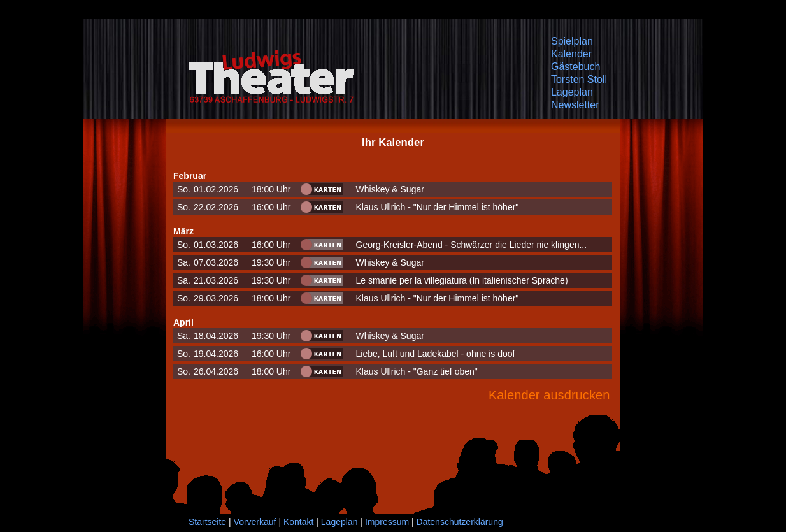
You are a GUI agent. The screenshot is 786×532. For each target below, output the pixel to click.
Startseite (207, 522)
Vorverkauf (255, 522)
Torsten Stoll (579, 79)
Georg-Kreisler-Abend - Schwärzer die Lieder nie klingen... (472, 245)
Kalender (571, 54)
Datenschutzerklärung (460, 522)
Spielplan (572, 41)
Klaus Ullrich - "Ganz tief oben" (417, 371)
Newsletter (575, 105)
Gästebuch (575, 67)
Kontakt (298, 522)
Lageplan (572, 92)
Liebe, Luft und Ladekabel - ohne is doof (436, 354)
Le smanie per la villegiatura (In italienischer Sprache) (462, 280)
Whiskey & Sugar (390, 189)
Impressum (387, 522)
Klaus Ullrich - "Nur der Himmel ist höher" (438, 207)
